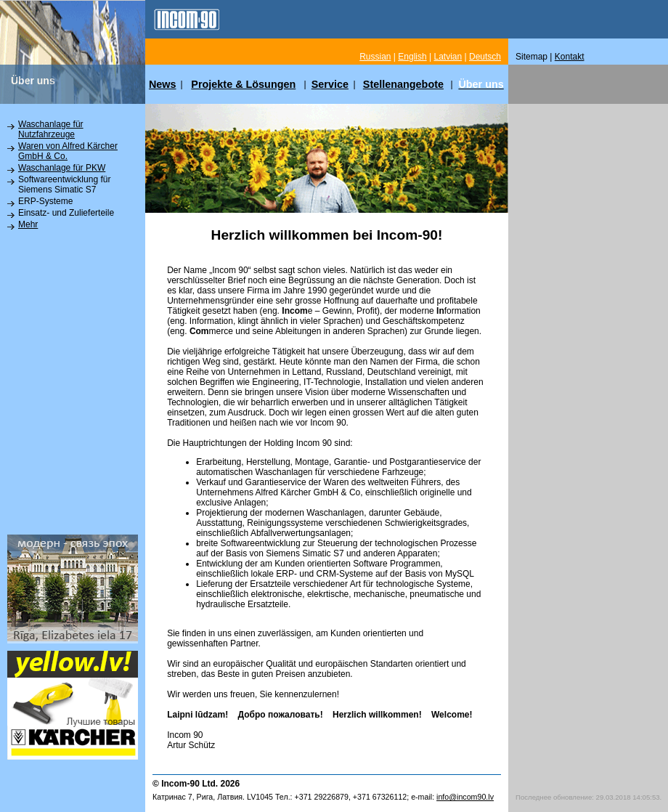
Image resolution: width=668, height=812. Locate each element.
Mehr (28, 224)
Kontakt (570, 57)
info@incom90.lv (465, 797)
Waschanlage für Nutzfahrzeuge (51, 129)
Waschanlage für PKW (62, 168)
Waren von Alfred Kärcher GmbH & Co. (68, 151)
